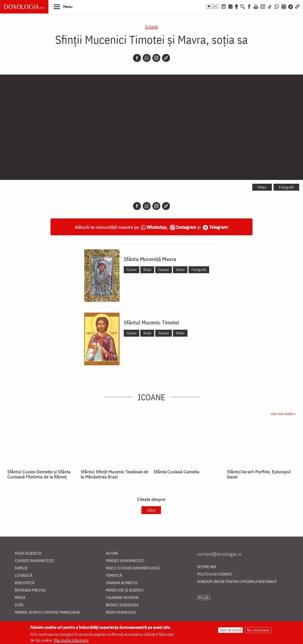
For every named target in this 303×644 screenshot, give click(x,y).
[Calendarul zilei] (230, 6)
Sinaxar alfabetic (122, 583)
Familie (21, 568)
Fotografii (286, 187)
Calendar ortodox (122, 598)
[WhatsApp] (277, 6)
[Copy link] (166, 58)
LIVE (214, 7)
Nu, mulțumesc (258, 630)
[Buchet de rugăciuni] (237, 6)
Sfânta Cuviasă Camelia (176, 472)
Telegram (218, 227)
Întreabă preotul (30, 590)
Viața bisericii (28, 554)
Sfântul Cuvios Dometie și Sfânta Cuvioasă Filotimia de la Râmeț (39, 474)
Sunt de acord (230, 630)
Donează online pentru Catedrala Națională (237, 582)
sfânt (151, 510)
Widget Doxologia (122, 605)
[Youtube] (256, 6)
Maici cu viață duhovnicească (133, 568)
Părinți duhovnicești (125, 561)
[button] (63, 7)
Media (20, 598)
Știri (19, 605)
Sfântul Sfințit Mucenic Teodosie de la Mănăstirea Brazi (114, 474)
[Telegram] (291, 6)
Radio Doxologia (121, 613)
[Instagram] (263, 6)
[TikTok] (270, 6)
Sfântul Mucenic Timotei (151, 322)
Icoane (151, 26)
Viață (147, 270)
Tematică (114, 576)
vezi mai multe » (283, 414)
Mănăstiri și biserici (125, 590)
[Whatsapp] (147, 58)
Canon (132, 270)
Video (262, 187)
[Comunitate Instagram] (284, 6)
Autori (112, 554)
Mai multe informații (71, 640)
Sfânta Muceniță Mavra (150, 259)
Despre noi (207, 567)
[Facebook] (249, 6)
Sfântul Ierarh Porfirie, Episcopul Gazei (259, 474)
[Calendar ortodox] (223, 6)
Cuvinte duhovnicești (34, 561)
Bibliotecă (25, 583)
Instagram (186, 227)
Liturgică (23, 576)
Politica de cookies (215, 574)
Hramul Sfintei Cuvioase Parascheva (47, 613)
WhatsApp (157, 227)
